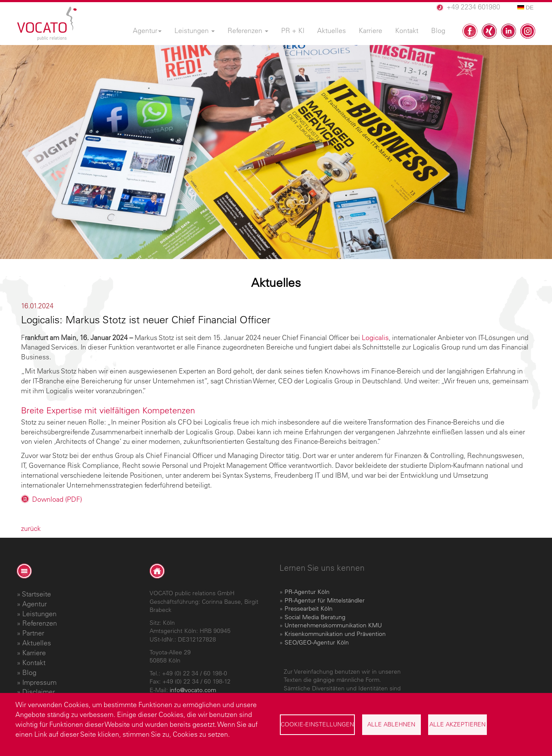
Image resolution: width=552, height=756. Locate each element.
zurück (31, 528)
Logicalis (375, 337)
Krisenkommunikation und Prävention (335, 634)
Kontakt (34, 663)
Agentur (34, 604)
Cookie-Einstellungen (317, 724)
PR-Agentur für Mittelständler (325, 600)
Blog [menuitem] (438, 30)
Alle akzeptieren (457, 724)
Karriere (34, 653)
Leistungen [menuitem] (195, 30)
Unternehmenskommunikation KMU (333, 625)
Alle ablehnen (391, 724)
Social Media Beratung (315, 617)
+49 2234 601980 (473, 7)
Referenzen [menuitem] (248, 30)
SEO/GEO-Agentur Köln (317, 642)
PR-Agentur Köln (307, 592)
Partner (33, 633)
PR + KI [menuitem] (293, 30)
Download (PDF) (57, 499)
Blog (29, 672)
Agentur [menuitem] (147, 30)
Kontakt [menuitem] (407, 30)
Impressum (39, 682)
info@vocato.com (193, 690)
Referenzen (40, 623)
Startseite (36, 594)
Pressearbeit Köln (309, 608)
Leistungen (39, 614)
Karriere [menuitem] (370, 30)
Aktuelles (37, 643)
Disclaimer (39, 692)
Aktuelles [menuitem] (331, 30)
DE (525, 8)
